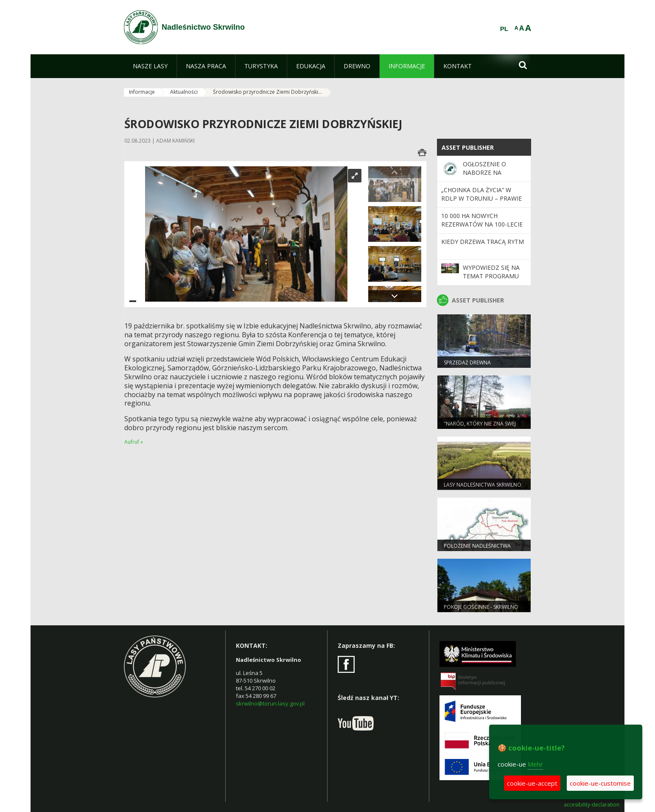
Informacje (142, 92)
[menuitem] (150, 66)
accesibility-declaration (592, 805)
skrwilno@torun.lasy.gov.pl (270, 703)
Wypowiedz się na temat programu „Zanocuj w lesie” (491, 276)
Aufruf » (134, 442)
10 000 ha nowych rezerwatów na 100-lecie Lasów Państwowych (482, 224)
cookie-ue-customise (600, 783)
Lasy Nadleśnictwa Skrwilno (483, 485)
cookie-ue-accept (532, 783)
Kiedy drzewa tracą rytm (483, 242)
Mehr (535, 764)
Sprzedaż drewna (467, 363)
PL (504, 29)
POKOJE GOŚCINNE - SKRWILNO (481, 607)
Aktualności (184, 92)
